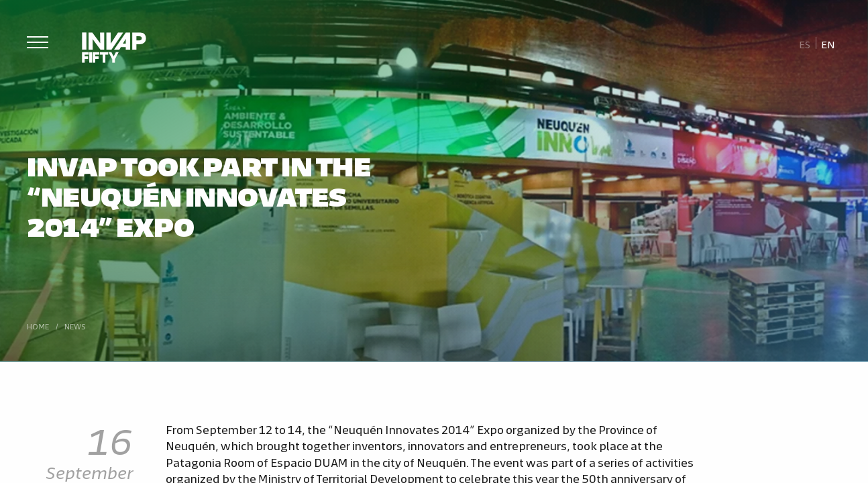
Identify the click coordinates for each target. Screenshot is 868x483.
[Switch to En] (828, 44)
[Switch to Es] (805, 44)
